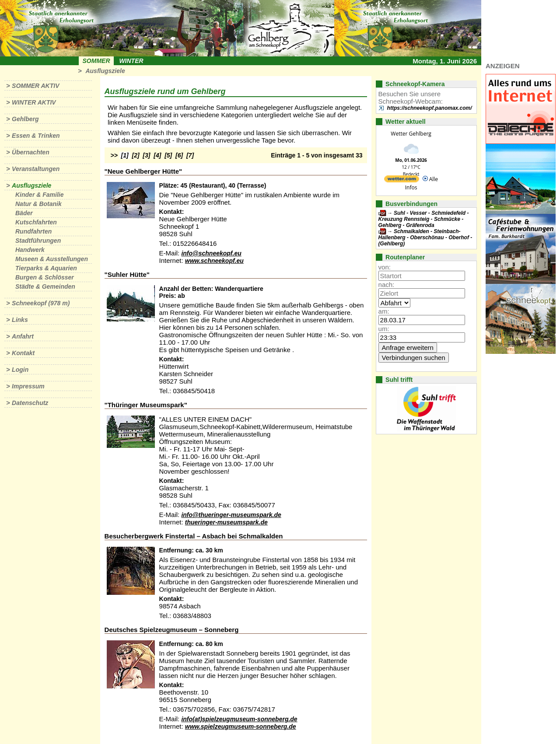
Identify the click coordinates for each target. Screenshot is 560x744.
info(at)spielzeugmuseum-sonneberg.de (239, 719)
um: (384, 329)
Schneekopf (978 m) (41, 303)
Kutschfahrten (36, 222)
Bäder (24, 213)
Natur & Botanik (38, 204)
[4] (157, 155)
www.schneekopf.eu (214, 261)
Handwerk (30, 250)
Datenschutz (30, 403)
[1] (125, 155)
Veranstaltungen (36, 169)
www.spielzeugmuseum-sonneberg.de (241, 727)
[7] (190, 155)
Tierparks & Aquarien (46, 268)
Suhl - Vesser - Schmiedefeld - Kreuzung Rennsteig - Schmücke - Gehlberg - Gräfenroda (424, 219)
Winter (131, 61)
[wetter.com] (402, 180)
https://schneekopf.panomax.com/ (430, 108)
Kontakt (23, 353)
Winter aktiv (34, 102)
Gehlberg (25, 119)
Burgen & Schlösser (45, 277)
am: (384, 311)
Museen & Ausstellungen (52, 259)
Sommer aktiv (35, 86)
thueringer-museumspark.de (226, 522)
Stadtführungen (38, 241)
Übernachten (31, 152)
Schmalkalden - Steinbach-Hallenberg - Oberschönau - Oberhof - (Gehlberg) (425, 238)
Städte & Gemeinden (45, 286)
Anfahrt (23, 336)
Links (20, 320)
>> (114, 155)
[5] (168, 155)
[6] (179, 155)
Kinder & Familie (39, 195)
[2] (136, 155)
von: (385, 267)
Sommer (96, 61)
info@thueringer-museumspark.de (231, 515)
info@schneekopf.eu (211, 253)
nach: (387, 285)
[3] (146, 155)
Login (20, 370)
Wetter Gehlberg (411, 134)
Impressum (28, 386)
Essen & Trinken (36, 136)
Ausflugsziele (105, 71)
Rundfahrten (33, 231)
